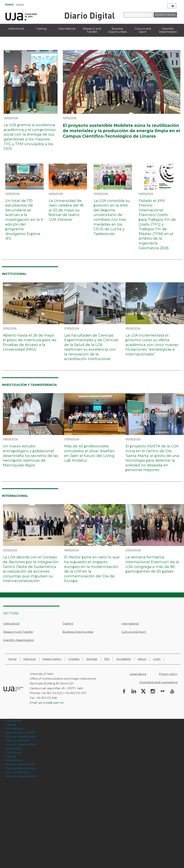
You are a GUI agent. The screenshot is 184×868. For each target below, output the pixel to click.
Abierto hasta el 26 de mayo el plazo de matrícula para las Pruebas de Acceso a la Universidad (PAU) (30, 342)
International (130, 624)
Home (12, 659)
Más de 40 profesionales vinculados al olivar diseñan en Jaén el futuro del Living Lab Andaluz (89, 453)
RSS (107, 659)
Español (20, 4)
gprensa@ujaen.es (51, 703)
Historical (30, 659)
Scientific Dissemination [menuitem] (168, 30)
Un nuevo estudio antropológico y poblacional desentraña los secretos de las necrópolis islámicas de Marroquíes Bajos (31, 456)
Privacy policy (168, 674)
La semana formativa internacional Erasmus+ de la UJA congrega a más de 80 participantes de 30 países (152, 564)
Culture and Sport (134, 632)
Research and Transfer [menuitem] (92, 30)
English (9, 4)
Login (157, 659)
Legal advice (138, 674)
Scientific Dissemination (19, 640)
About (142, 659)
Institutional (11, 624)
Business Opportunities (78, 632)
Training (68, 624)
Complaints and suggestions (158, 682)
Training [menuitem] (41, 29)
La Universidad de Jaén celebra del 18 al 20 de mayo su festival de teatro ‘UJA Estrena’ (66, 210)
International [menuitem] (67, 29)
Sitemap (92, 659)
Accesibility (124, 659)
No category (13, 749)
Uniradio (74, 659)
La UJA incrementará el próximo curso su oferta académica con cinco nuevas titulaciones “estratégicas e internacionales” (152, 345)
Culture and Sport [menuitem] (143, 30)
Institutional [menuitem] (16, 29)
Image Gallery (52, 659)
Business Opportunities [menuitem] (117, 30)
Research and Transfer (18, 632)
